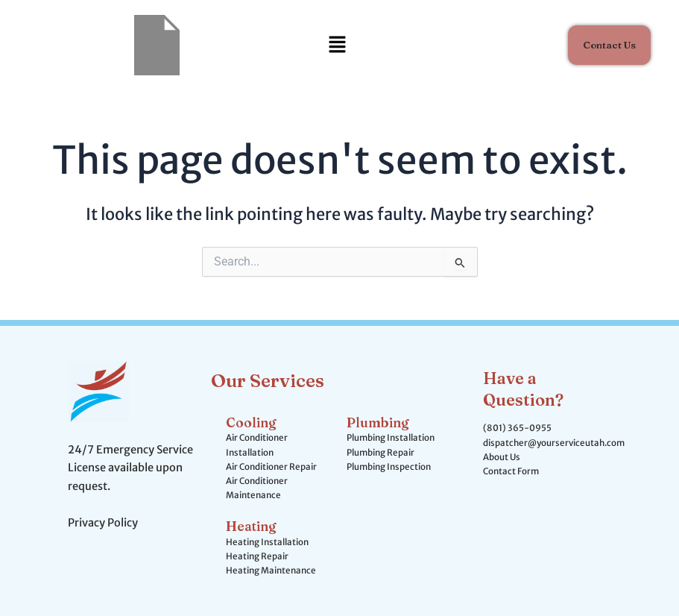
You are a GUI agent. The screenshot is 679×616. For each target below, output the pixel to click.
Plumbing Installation (391, 438)
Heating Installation (267, 542)
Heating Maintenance (271, 571)
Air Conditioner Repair (271, 467)
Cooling (251, 422)
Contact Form (511, 471)
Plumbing (378, 422)
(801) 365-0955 (517, 428)
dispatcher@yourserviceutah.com (554, 443)
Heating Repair (257, 556)
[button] (337, 45)
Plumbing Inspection (389, 467)
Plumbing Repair (380, 453)
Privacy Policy (103, 523)
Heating (251, 526)
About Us (502, 457)
